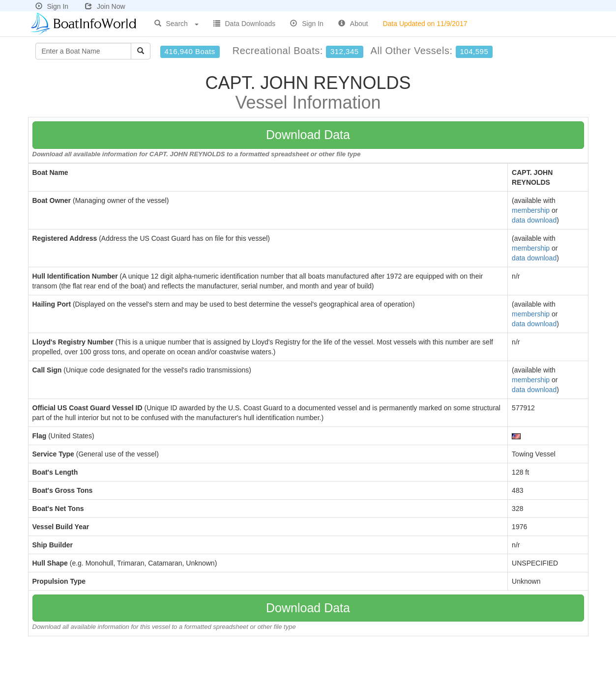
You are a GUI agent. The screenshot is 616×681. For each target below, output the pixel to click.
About (353, 24)
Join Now (105, 6)
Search (176, 24)
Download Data (308, 135)
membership (531, 210)
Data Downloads (245, 24)
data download (534, 220)
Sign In (52, 6)
